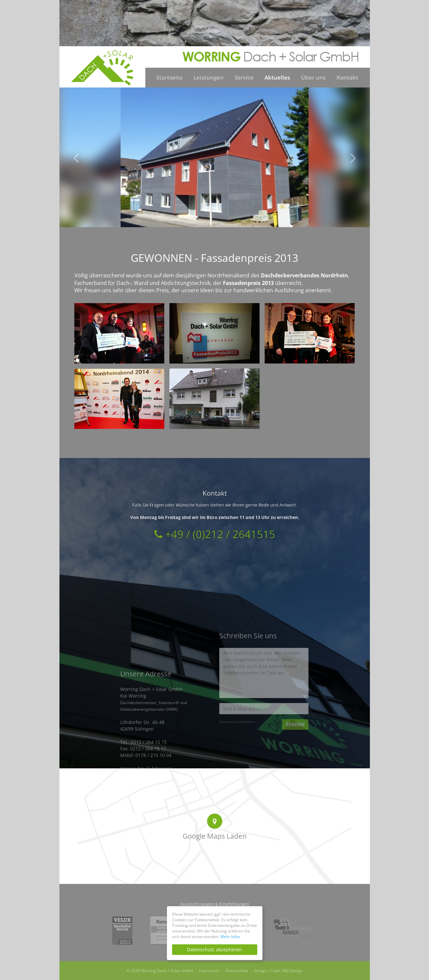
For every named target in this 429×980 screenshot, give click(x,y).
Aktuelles (277, 77)
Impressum (209, 970)
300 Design (292, 970)
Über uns (313, 77)
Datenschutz (237, 970)
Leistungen (209, 77)
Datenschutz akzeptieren (214, 949)
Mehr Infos (230, 937)
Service (244, 77)
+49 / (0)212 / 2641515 (214, 524)
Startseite (169, 77)
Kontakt (347, 77)
